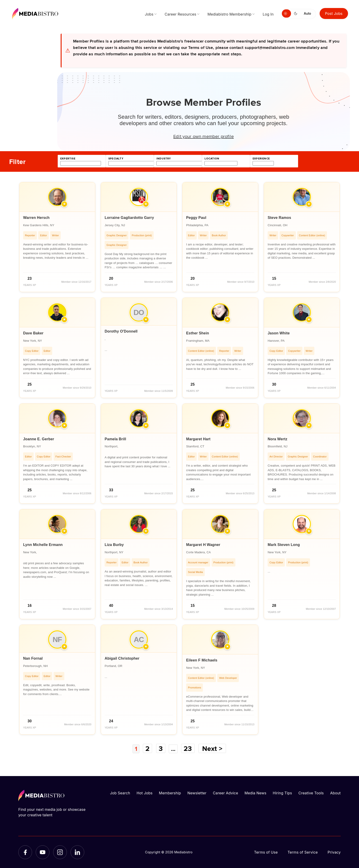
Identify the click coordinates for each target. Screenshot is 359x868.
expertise (68, 159)
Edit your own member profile (204, 136)
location (212, 159)
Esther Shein (198, 333)
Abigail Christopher (122, 658)
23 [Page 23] (190, 748)
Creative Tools (311, 793)
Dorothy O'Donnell (121, 331)
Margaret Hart (198, 439)
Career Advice (226, 793)
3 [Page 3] (160, 748)
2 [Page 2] (147, 748)
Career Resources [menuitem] (180, 14)
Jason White (279, 333)
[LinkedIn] (77, 852)
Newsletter (197, 793)
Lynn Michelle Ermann (43, 545)
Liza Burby (114, 545)
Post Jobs (334, 13)
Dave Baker (33, 333)
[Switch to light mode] (286, 13)
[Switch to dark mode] (296, 13)
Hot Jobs (144, 793)
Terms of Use (266, 852)
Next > (214, 748)
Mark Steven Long (284, 545)
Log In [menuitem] (268, 14)
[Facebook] (25, 852)
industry (163, 159)
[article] (57, 237)
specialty (116, 159)
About (335, 793)
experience (261, 159)
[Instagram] (60, 852)
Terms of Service (303, 852)
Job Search (120, 793)
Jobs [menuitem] (149, 14)
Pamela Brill (115, 439)
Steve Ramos (279, 218)
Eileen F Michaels (202, 660)
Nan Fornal (33, 658)
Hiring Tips (282, 793)
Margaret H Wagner (203, 545)
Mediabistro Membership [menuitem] (229, 14)
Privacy (334, 852)
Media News (255, 793)
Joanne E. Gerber (39, 439)
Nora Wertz (277, 439)
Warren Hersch (36, 218)
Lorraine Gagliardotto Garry (129, 218)
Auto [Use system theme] (307, 13)
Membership (170, 793)
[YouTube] (43, 852)
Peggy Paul (196, 218)
